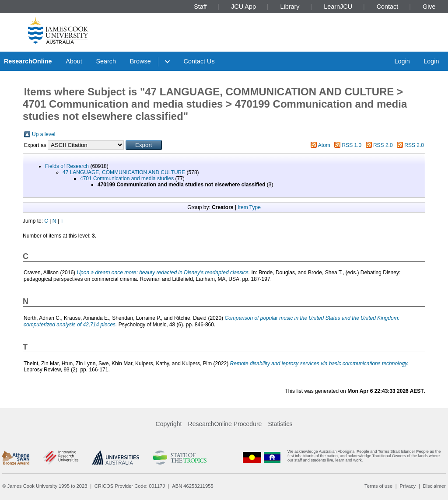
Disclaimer (434, 486)
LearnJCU (338, 7)
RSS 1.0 (352, 145)
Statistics (280, 424)
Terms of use (378, 486)
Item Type (249, 207)
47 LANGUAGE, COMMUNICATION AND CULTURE (124, 172)
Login (402, 61)
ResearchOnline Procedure (225, 424)
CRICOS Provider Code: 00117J (130, 486)
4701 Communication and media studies (127, 178)
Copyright (169, 424)
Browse (140, 61)
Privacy (408, 486)
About (74, 61)
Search (106, 61)
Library (290, 7)
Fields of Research (67, 166)
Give (429, 7)
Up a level (44, 134)
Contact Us (199, 61)
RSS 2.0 (383, 145)
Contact (388, 7)
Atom (324, 145)
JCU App (243, 7)
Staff (200, 7)
